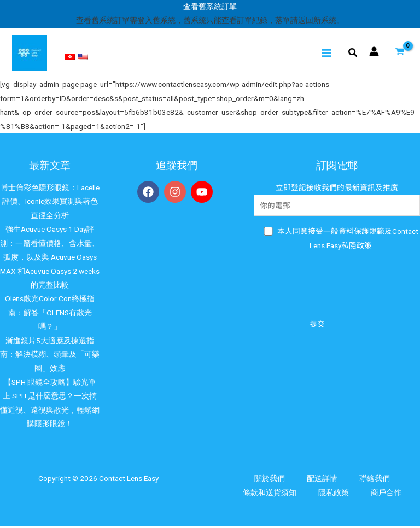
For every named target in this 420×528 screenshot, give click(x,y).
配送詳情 (322, 480)
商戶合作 (386, 494)
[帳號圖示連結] (374, 52)
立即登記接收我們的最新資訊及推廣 (337, 201)
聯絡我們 (375, 480)
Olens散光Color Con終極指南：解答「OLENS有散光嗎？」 (50, 314)
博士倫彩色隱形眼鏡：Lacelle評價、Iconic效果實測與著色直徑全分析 (50, 203)
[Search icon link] (353, 54)
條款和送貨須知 (270, 494)
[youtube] (203, 193)
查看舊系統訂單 (210, 7)
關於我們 (270, 480)
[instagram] (177, 193)
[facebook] (150, 193)
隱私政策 (334, 494)
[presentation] (337, 284)
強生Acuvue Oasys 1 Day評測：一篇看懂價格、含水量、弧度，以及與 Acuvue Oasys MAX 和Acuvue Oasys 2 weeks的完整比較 (50, 259)
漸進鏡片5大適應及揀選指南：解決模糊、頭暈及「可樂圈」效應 (50, 356)
